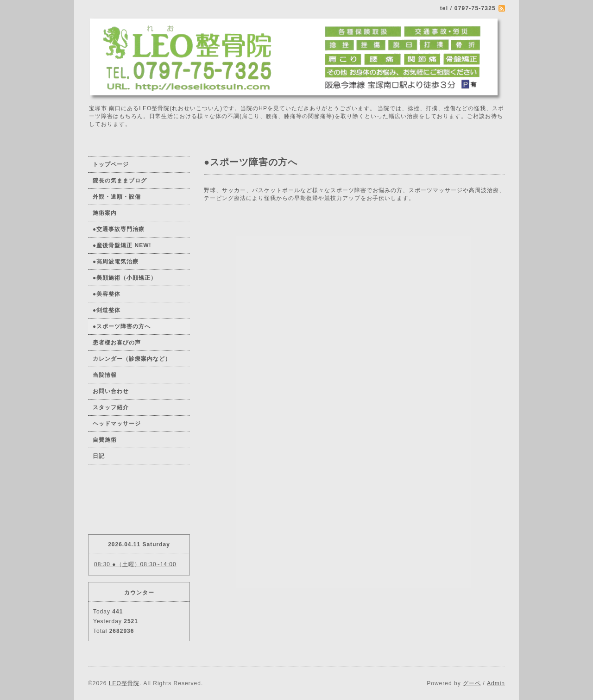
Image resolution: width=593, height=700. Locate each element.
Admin (496, 683)
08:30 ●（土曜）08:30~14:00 (135, 564)
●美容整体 (107, 294)
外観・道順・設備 (117, 197)
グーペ (472, 683)
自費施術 (105, 440)
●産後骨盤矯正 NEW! (122, 245)
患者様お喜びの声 (117, 343)
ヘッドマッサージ (117, 424)
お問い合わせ (111, 391)
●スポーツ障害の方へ (122, 326)
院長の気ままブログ (120, 181)
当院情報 (105, 375)
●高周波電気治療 (116, 262)
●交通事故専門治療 (119, 229)
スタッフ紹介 (111, 407)
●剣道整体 (107, 310)
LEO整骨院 (124, 683)
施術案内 (105, 213)
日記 (99, 456)
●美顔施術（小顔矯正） (125, 278)
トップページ (111, 164)
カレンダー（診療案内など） (132, 359)
